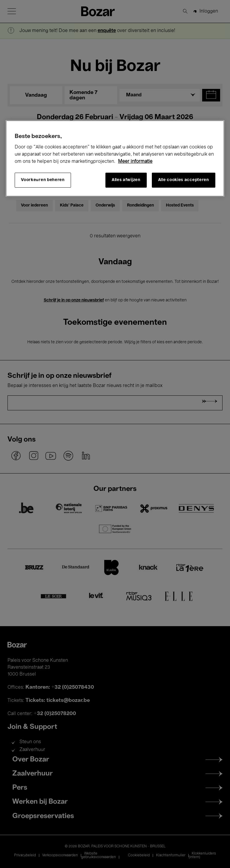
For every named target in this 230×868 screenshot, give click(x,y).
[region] (115, 158)
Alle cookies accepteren (184, 180)
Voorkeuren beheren (43, 180)
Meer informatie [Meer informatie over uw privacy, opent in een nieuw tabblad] (135, 162)
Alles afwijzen (126, 180)
